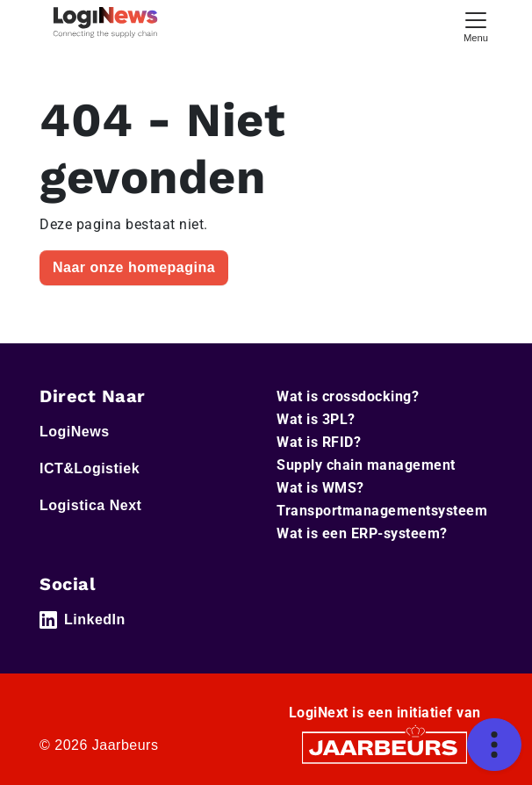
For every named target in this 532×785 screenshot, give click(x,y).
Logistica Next (90, 505)
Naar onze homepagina (134, 267)
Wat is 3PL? (316, 419)
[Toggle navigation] (476, 25)
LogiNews (75, 432)
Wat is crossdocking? (348, 396)
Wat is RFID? (319, 442)
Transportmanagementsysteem (382, 511)
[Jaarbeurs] (385, 747)
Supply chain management (366, 465)
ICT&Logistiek (90, 468)
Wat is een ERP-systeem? (362, 533)
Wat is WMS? (320, 488)
